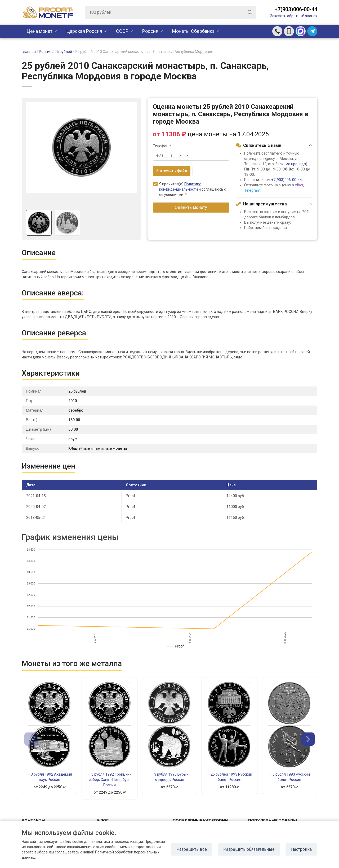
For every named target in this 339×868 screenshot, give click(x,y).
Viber (299, 185)
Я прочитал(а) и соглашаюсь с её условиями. (189, 189)
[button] (308, 739)
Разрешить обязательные (249, 849)
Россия (150, 31)
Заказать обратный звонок (294, 16)
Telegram (252, 190)
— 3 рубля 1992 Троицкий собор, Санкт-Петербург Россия (110, 780)
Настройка (301, 849)
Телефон (162, 146)
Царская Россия (84, 31)
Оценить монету (191, 207)
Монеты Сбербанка (193, 31)
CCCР (122, 31)
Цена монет (39, 31)
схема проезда (293, 164)
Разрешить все (192, 849)
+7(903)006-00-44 (296, 9)
